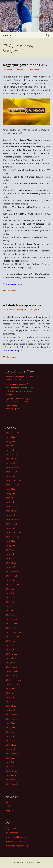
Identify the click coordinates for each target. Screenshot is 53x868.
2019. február (11, 563)
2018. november (12, 576)
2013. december (13, 784)
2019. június (10, 545)
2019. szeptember (13, 532)
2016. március (11, 702)
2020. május (11, 498)
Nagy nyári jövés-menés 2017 (25, 65)
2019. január (11, 567)
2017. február (11, 658)
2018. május (11, 598)
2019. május (11, 550)
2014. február (11, 775)
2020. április (11, 502)
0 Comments (11, 291)
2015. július (10, 723)
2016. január (11, 710)
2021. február (11, 459)
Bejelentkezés (12, 833)
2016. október (12, 676)
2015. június (10, 728)
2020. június (10, 493)
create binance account (16, 384)
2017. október (12, 628)
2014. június (10, 762)
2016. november (12, 671)
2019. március (11, 558)
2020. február (11, 511)
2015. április (11, 736)
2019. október (12, 528)
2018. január (11, 615)
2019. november (12, 524)
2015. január (11, 749)
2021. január (11, 463)
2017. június (10, 641)
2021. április (11, 450)
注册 (8, 391)
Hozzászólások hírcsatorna (17, 841)
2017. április (11, 650)
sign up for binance (14, 398)
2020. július (10, 489)
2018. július (10, 589)
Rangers (23, 69)
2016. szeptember (13, 680)
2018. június (10, 593)
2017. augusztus (12, 637)
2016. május (11, 693)
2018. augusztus (12, 584)
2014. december (13, 754)
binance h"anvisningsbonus (17, 377)
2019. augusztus (12, 537)
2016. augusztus (12, 684)
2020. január (11, 515)
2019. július (10, 541)
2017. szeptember (13, 632)
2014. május (11, 767)
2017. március (11, 654)
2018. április (11, 602)
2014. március (11, 771)
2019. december (13, 519)
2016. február (11, 706)
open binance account (15, 406)
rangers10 (36, 69)
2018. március (11, 606)
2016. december (13, 667)
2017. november (12, 624)
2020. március (11, 506)
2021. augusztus (12, 433)
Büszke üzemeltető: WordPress (27, 862)
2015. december (13, 715)
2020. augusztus (12, 485)
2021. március (11, 454)
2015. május (11, 732)
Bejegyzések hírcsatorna (16, 837)
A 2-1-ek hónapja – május (22, 305)
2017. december (13, 619)
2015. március (11, 741)
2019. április (11, 554)
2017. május (11, 645)
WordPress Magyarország (17, 846)
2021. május (11, 446)
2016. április (11, 697)
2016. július (10, 689)
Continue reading (13, 284)
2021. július (10, 437)
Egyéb (8, 806)
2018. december (13, 571)
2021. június (10, 441)
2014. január (11, 780)
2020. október (12, 476)
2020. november (12, 472)
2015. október (12, 719)
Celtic (8, 802)
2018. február (11, 611)
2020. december (13, 467)
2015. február (11, 745)
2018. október (12, 580)
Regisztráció (11, 828)
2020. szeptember (13, 480)
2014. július (10, 758)
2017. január (11, 663)
